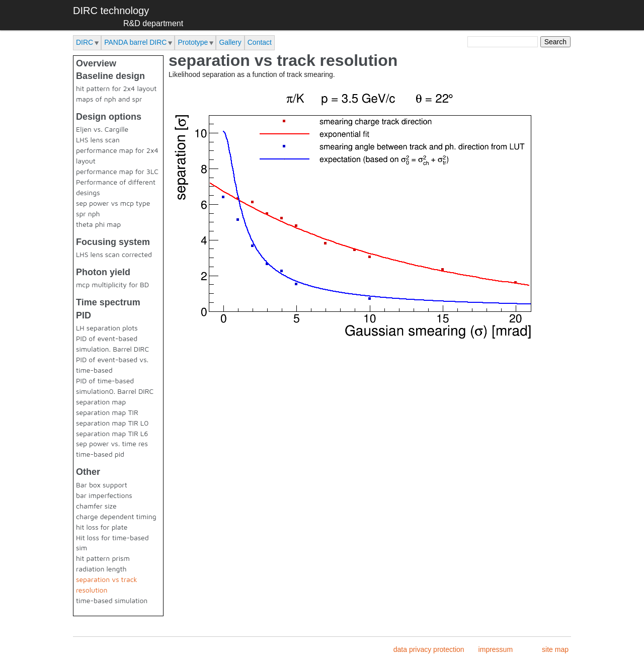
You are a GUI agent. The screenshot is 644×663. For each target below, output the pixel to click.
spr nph (88, 214)
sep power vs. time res (112, 443)
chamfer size (96, 506)
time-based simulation (112, 600)
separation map (101, 402)
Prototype (193, 42)
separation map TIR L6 (112, 433)
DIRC (85, 42)
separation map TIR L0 (112, 423)
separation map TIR (107, 412)
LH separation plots (107, 328)
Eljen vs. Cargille (102, 129)
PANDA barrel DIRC (135, 42)
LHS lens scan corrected (114, 254)
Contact (260, 42)
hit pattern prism (103, 558)
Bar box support (102, 485)
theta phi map (98, 224)
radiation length (101, 569)
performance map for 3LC (117, 171)
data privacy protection (429, 649)
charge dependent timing (116, 516)
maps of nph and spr (109, 99)
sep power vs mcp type (113, 203)
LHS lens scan (98, 140)
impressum (496, 649)
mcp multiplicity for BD (112, 284)
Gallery (230, 42)
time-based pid (100, 454)
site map (555, 649)
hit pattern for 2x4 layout (116, 88)
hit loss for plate (102, 527)
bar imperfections (104, 495)
